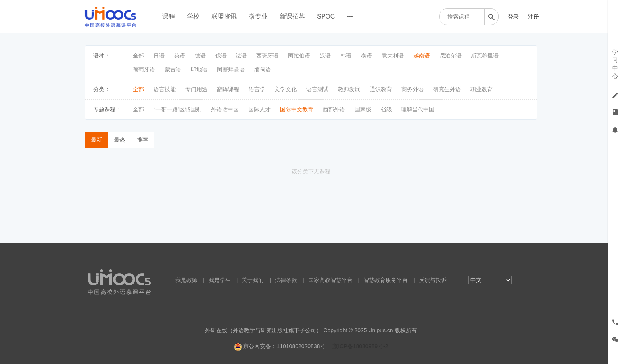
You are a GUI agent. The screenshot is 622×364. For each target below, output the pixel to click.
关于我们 (253, 280)
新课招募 (292, 16)
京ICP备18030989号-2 (360, 346)
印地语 (199, 69)
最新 (96, 140)
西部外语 (334, 109)
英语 (180, 56)
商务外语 (413, 89)
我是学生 (220, 280)
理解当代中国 (418, 109)
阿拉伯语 (299, 56)
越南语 (422, 56)
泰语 (367, 56)
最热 (119, 140)
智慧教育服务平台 (386, 280)
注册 (534, 17)
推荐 (142, 140)
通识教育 (381, 89)
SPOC (326, 16)
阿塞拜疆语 (231, 69)
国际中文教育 (297, 109)
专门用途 (196, 89)
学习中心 (615, 64)
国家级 (363, 109)
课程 (169, 16)
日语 (159, 56)
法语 (241, 56)
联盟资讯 (224, 16)
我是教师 (186, 280)
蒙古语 (173, 69)
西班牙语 (267, 56)
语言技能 (165, 89)
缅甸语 (263, 69)
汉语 (325, 56)
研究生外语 (447, 89)
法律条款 (286, 280)
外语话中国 (225, 109)
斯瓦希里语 (485, 56)
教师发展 (349, 89)
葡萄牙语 (144, 69)
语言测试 (317, 89)
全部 (138, 56)
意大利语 (393, 56)
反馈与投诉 (433, 280)
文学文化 (286, 89)
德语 (200, 56)
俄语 (221, 56)
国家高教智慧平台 (330, 280)
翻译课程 (228, 89)
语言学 (257, 89)
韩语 (346, 56)
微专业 (258, 16)
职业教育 (482, 89)
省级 (386, 109)
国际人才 (259, 109)
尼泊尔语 (451, 56)
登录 (513, 17)
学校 (193, 16)
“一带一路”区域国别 (178, 109)
